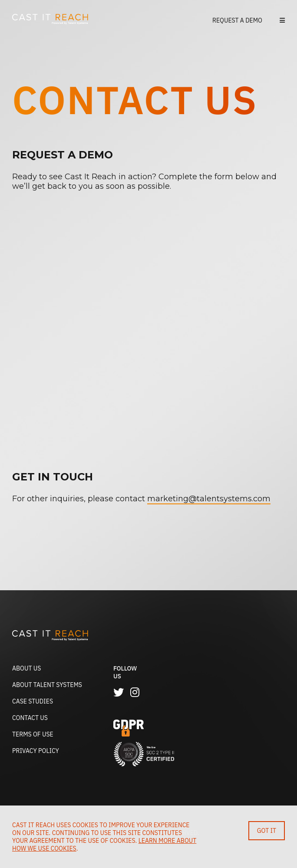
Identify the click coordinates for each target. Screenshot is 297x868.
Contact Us (30, 718)
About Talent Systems (47, 685)
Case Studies (33, 701)
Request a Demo (237, 20)
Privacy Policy (36, 751)
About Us (26, 668)
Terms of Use (33, 734)
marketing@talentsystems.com (209, 499)
